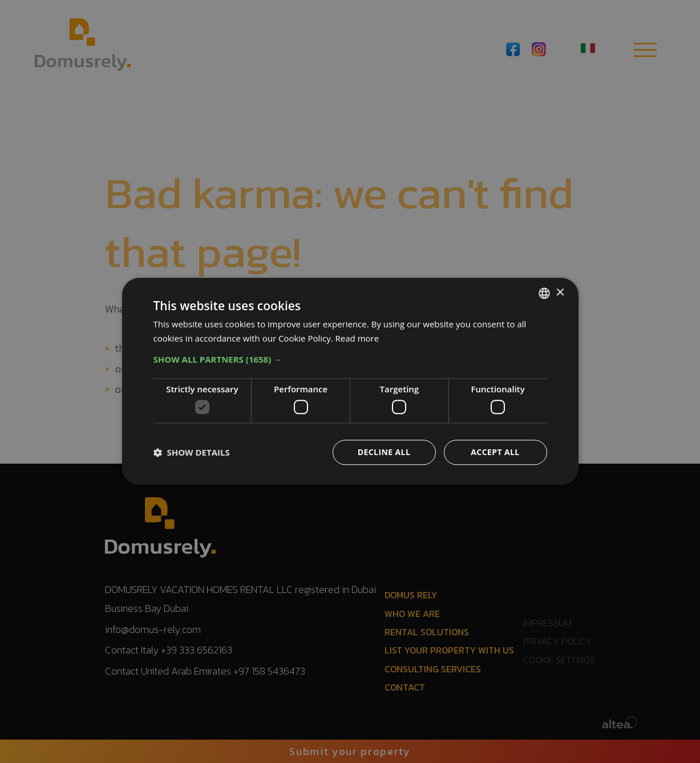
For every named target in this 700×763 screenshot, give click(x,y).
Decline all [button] (384, 452)
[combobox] (544, 293)
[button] (350, 359)
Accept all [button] (495, 452)
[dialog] (350, 381)
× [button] (560, 293)
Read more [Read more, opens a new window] (357, 338)
